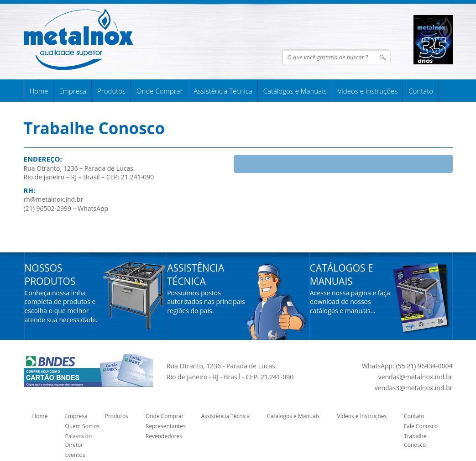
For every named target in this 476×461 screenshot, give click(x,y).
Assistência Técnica (223, 91)
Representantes (166, 426)
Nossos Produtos (50, 275)
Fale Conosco (421, 426)
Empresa (73, 91)
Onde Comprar (160, 91)
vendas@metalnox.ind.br (416, 377)
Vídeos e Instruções (368, 91)
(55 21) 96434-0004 (424, 366)
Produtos (111, 91)
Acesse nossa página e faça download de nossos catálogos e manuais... (350, 302)
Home (39, 91)
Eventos (75, 455)
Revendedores (164, 436)
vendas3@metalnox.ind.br (414, 388)
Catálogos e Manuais (295, 91)
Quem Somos (82, 426)
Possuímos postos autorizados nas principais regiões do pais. (206, 302)
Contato (421, 91)
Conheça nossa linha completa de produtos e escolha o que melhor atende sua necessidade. (61, 306)
